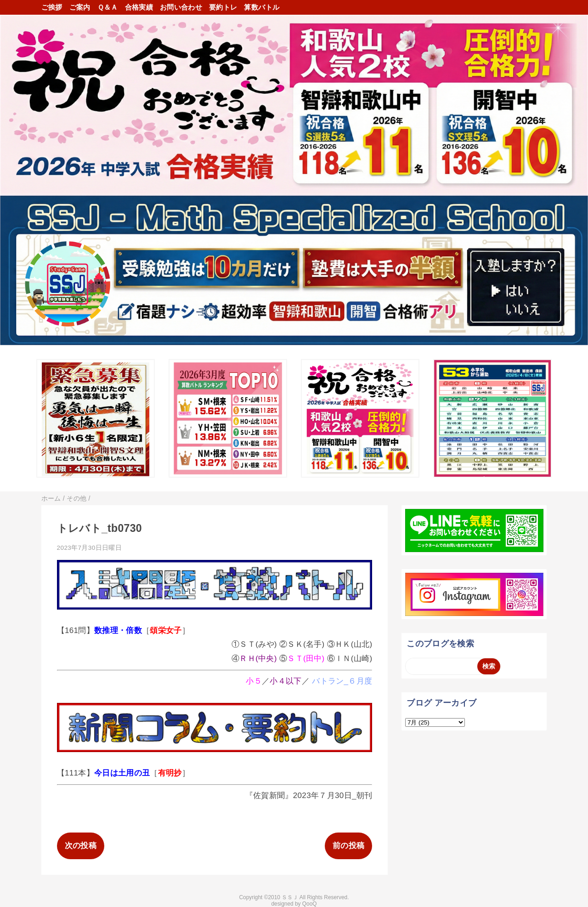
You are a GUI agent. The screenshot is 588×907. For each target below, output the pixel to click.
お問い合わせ (181, 7)
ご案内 (80, 7)
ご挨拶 (52, 7)
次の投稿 (81, 846)
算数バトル (262, 7)
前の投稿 (348, 846)
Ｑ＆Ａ (108, 7)
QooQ (310, 904)
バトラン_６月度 (342, 681)
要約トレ (223, 7)
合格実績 (139, 7)
